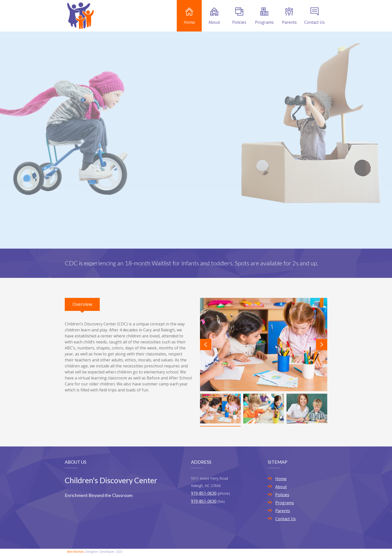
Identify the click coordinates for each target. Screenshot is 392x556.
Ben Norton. (76, 552)
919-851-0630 (204, 493)
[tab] (82, 304)
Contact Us (314, 16)
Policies (239, 16)
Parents (289, 16)
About (214, 16)
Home (189, 16)
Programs (264, 16)
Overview (82, 304)
